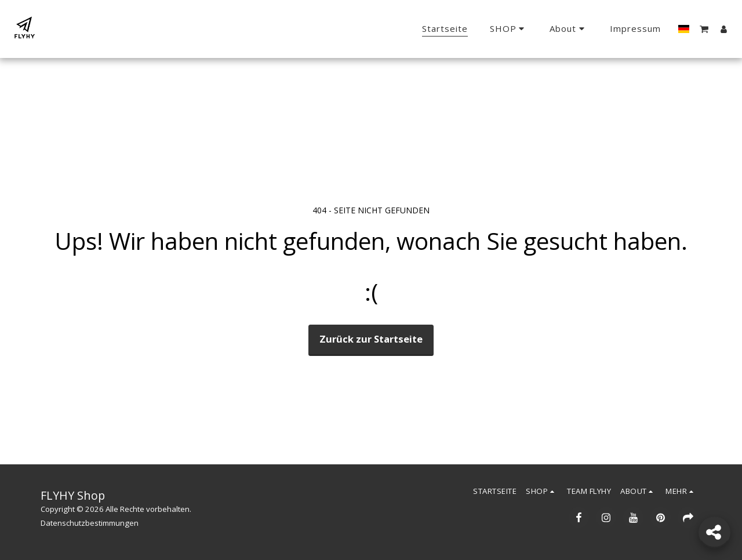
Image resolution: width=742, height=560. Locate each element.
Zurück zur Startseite (371, 339)
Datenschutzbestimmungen (90, 523)
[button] (569, 29)
